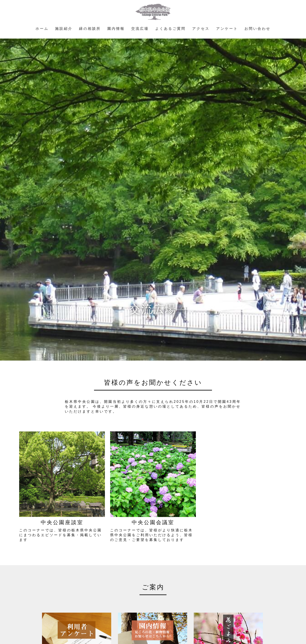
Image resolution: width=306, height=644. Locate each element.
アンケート (227, 29)
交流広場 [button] (140, 29)
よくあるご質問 (170, 29)
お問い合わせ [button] (257, 29)
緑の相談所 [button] (90, 29)
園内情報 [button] (116, 29)
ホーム (42, 29)
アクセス (201, 29)
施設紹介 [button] (64, 29)
